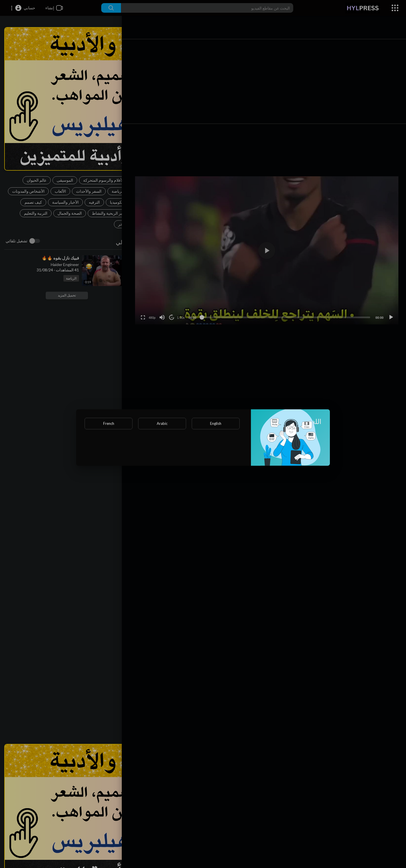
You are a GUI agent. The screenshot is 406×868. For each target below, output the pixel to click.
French (109, 423)
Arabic (162, 423)
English (216, 423)
